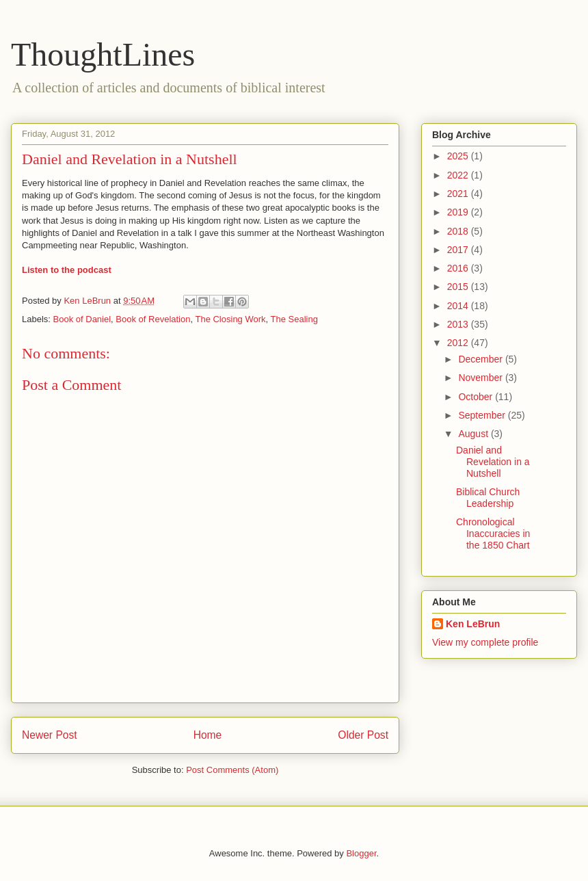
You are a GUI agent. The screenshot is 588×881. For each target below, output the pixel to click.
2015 (459, 287)
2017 (459, 250)
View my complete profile (485, 642)
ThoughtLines (103, 54)
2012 (459, 343)
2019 (459, 212)
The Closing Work (230, 319)
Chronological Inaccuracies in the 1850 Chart (493, 534)
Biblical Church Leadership (488, 498)
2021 (459, 194)
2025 (459, 156)
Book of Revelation (153, 319)
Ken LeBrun (473, 624)
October (477, 397)
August (474, 434)
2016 (459, 268)
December (481, 359)
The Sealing (294, 319)
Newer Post (50, 735)
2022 (459, 175)
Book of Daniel (82, 319)
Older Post (363, 735)
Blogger (361, 853)
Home (208, 735)
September (483, 415)
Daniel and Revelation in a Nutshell (493, 462)
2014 (459, 306)
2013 (459, 324)
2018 (459, 231)
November (481, 378)
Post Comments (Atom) (232, 770)
